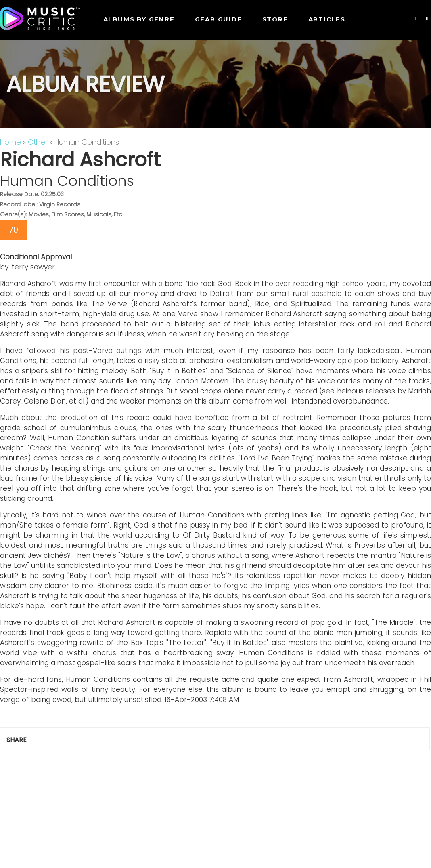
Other (38, 142)
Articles (327, 19)
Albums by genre (139, 19)
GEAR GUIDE (219, 19)
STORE (275, 19)
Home (10, 142)
